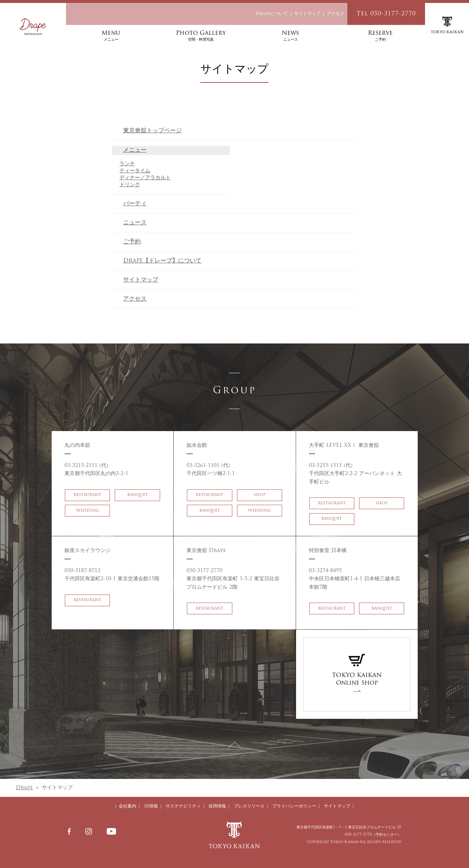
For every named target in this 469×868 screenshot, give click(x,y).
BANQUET (137, 503)
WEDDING (88, 519)
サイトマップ (307, 14)
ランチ (127, 164)
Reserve (380, 36)
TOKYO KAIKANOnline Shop (357, 670)
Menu (111, 36)
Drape (24, 788)
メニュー (135, 150)
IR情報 (151, 806)
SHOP (260, 503)
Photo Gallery (201, 36)
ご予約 (132, 242)
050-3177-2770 (358, 835)
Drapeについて (272, 14)
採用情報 (217, 806)
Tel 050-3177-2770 (386, 14)
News (290, 36)
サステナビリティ (183, 806)
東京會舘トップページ (152, 131)
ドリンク (130, 185)
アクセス (336, 14)
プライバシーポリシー (294, 806)
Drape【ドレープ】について (162, 261)
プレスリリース (249, 806)
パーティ (135, 204)
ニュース (135, 223)
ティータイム (135, 171)
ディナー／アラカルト (145, 178)
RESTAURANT (87, 503)
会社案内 (128, 806)
